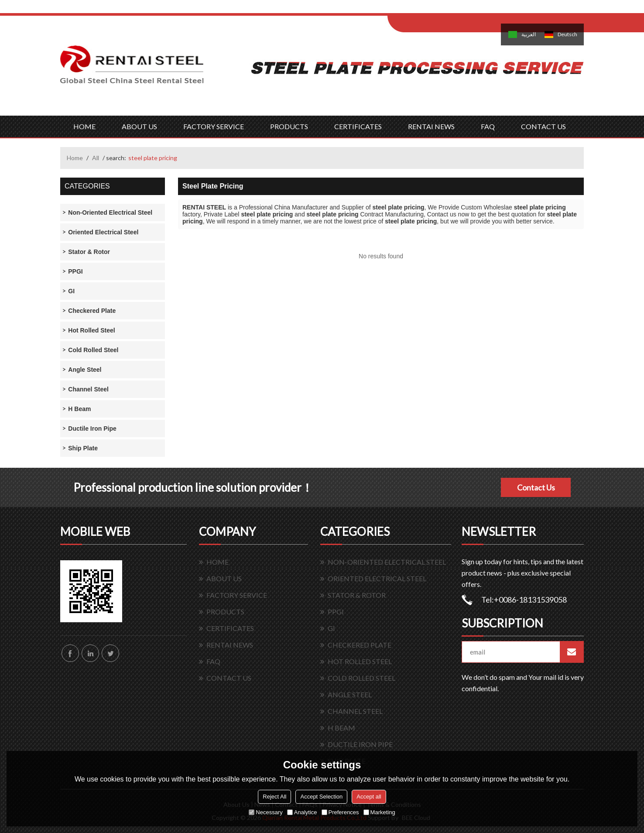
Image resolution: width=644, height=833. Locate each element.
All (96, 158)
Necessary (265, 812)
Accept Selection (321, 797)
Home (75, 158)
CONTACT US (543, 126)
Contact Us (536, 487)
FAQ (488, 126)
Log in (441, 9)
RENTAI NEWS (431, 126)
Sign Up (460, 9)
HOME (84, 126)
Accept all (369, 797)
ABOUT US (139, 126)
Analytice (302, 812)
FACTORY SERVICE (214, 126)
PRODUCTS (289, 126)
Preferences (340, 812)
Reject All (274, 797)
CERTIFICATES (358, 126)
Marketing (379, 812)
